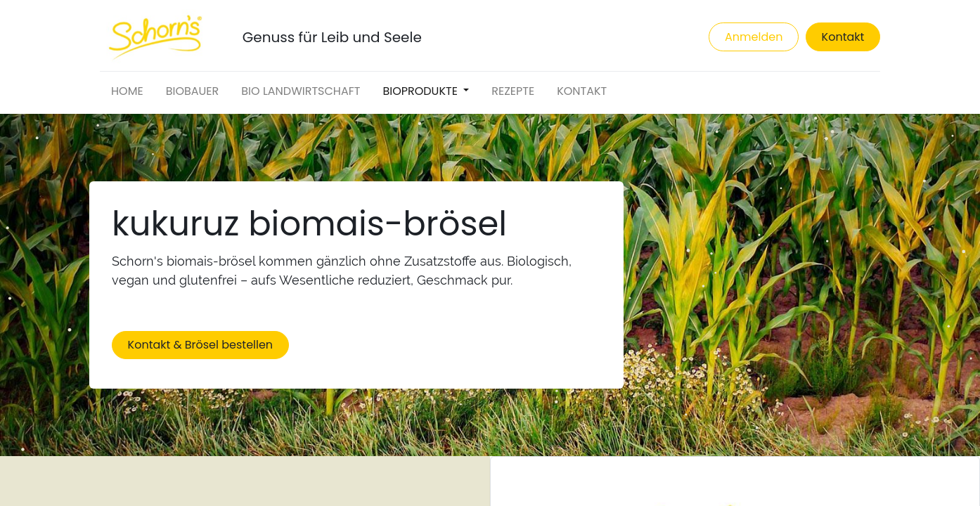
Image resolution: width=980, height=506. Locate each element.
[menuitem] (127, 91)
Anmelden (754, 37)
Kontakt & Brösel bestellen (201, 345)
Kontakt (843, 37)
